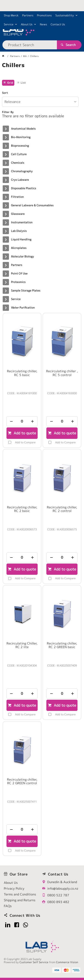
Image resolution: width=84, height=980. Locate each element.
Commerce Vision (67, 962)
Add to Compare (25, 442)
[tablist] (42, 71)
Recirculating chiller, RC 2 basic (22, 509)
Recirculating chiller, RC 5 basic (22, 373)
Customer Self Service (34, 962)
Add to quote (24, 433)
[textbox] (30, 45)
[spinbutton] (22, 421)
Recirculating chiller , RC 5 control (62, 373)
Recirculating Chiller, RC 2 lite (22, 645)
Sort (5, 93)
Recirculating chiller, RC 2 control (62, 509)
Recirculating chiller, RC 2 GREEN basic (62, 645)
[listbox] (40, 102)
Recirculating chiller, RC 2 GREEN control (22, 781)
